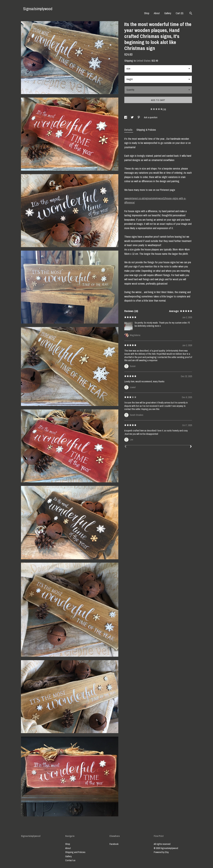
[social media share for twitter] (132, 117)
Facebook (114, 844)
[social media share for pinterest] (139, 117)
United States (143, 61)
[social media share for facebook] (126, 117)
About (157, 13)
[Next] (191, 447)
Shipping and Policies (75, 852)
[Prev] (125, 447)
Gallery (168, 13)
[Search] (191, 14)
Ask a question (151, 117)
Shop (147, 13)
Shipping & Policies (146, 130)
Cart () (180, 13)
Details (129, 130)
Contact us (70, 860)
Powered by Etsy (161, 852)
